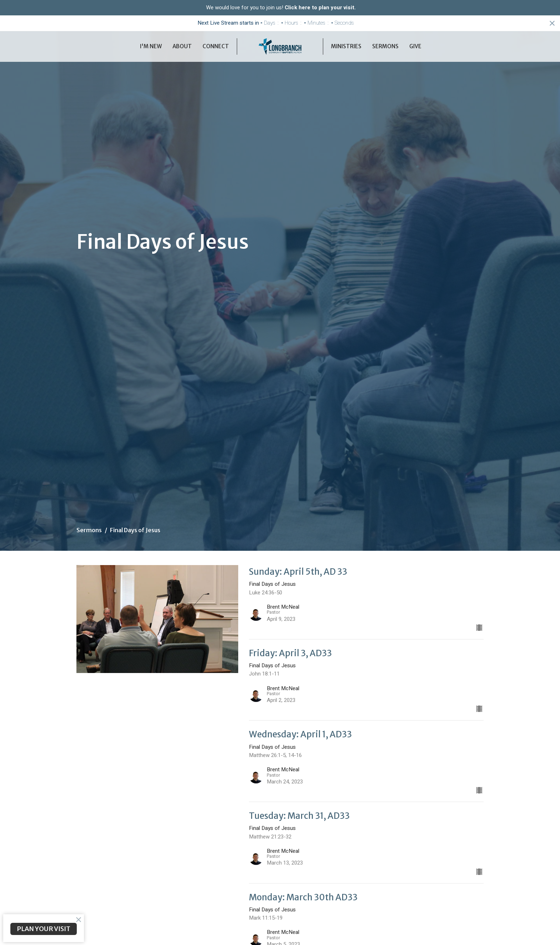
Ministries (346, 46)
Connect (216, 46)
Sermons (385, 46)
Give (415, 46)
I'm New (151, 46)
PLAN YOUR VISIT (44, 929)
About (182, 46)
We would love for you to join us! (281, 8)
